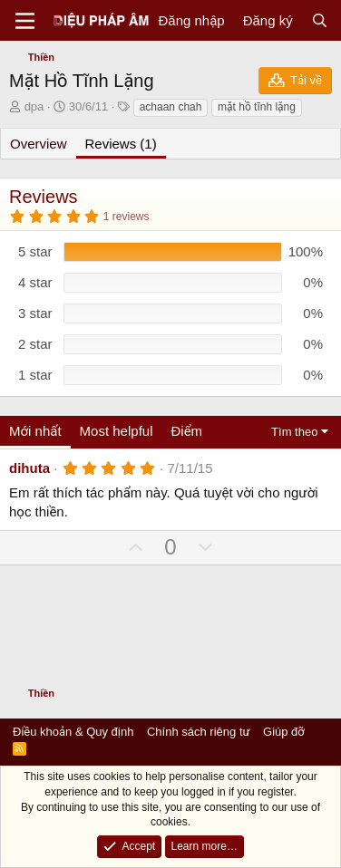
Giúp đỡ (284, 732)
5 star (35, 251)
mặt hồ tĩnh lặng (257, 107)
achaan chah (171, 107)
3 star (35, 313)
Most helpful (117, 431)
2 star (35, 344)
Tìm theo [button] (294, 432)
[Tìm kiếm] (320, 20)
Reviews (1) (121, 144)
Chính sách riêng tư (199, 732)
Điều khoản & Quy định (73, 732)
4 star (35, 282)
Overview (39, 144)
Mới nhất (35, 431)
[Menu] (25, 21)
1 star (35, 375)
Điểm (186, 431)
